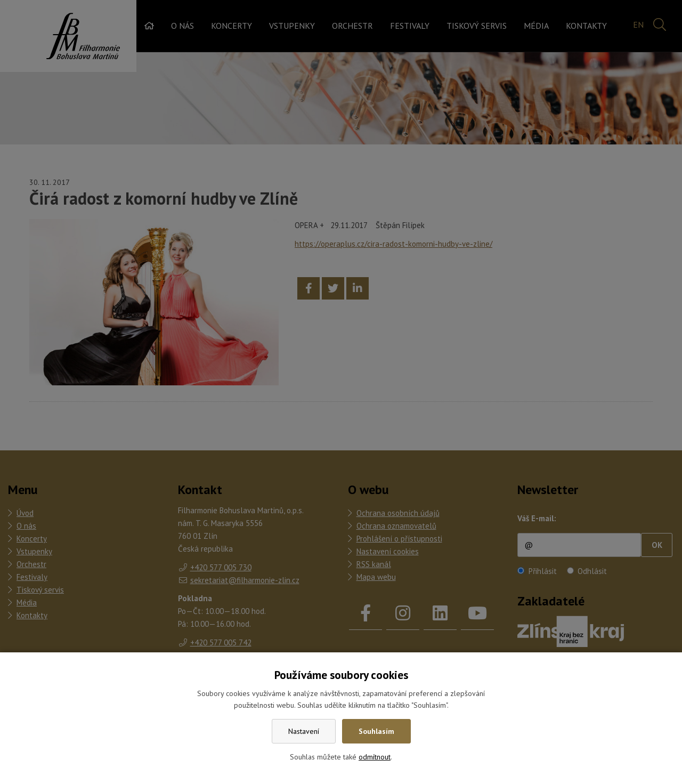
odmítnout (375, 757)
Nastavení (304, 731)
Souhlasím (376, 731)
